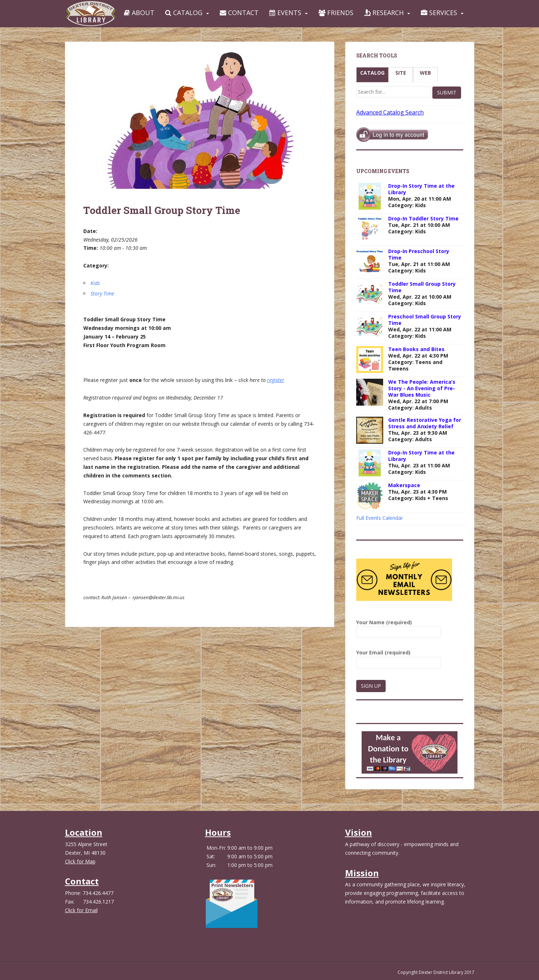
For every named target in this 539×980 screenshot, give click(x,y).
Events (285, 13)
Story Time (102, 293)
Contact (239, 13)
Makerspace (404, 485)
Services (439, 13)
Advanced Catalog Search (390, 112)
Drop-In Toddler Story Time (423, 218)
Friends (336, 13)
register (276, 380)
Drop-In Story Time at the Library (421, 189)
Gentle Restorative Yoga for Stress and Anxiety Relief (425, 423)
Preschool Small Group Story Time (425, 320)
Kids (95, 283)
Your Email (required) (399, 657)
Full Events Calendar (380, 518)
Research (384, 13)
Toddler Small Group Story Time (422, 287)
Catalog (184, 13)
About (139, 13)
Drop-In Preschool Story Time (419, 254)
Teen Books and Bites (416, 349)
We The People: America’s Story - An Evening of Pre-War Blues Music (422, 388)
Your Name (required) (399, 627)
